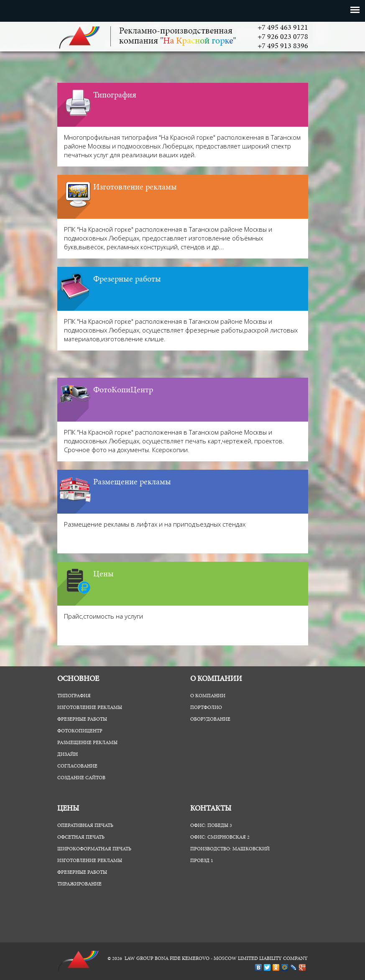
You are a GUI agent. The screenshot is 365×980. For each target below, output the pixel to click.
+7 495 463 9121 (283, 28)
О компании (208, 696)
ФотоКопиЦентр (123, 390)
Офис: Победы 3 (211, 826)
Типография (115, 95)
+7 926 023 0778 (283, 37)
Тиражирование (79, 884)
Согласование (77, 766)
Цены (103, 574)
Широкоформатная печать (94, 849)
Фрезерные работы (127, 279)
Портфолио (206, 708)
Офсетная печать (81, 837)
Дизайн (68, 755)
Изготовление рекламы (135, 187)
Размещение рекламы (132, 482)
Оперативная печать (85, 826)
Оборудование (210, 719)
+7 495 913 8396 (283, 46)
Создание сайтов (81, 778)
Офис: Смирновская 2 (220, 837)
